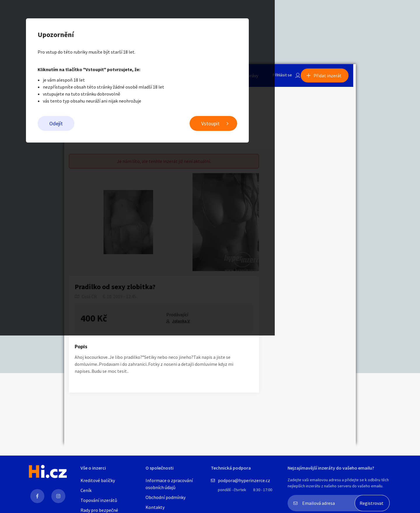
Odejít (129, 125)
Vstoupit (283, 125)
